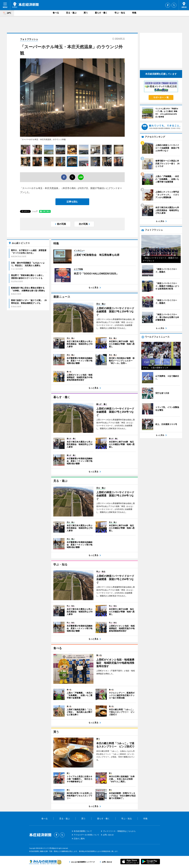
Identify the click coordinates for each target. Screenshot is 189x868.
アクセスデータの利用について (86, 835)
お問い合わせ (108, 835)
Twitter (174, 5)
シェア (35, 211)
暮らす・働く (101, 13)
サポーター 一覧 (161, 97)
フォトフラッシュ (29, 39)
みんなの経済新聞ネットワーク (45, 862)
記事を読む (72, 202)
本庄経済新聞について (83, 831)
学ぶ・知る (120, 13)
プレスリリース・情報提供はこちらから (119, 831)
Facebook (168, 5)
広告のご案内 (79, 839)
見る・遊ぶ (71, 13)
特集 (134, 13)
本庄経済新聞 (25, 5)
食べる (56, 13)
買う (86, 13)
